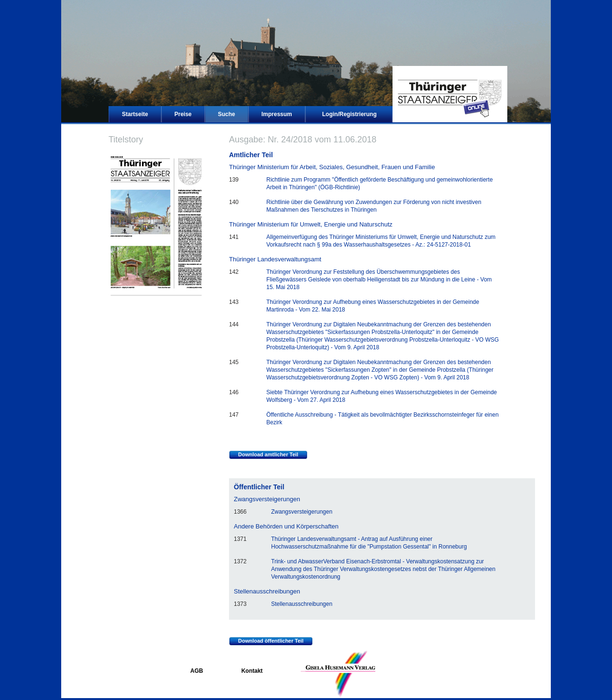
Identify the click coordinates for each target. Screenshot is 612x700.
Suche (227, 114)
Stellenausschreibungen (302, 604)
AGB (197, 671)
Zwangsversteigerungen (302, 512)
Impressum (277, 114)
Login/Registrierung (350, 114)
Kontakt (252, 671)
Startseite (135, 114)
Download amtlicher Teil (264, 455)
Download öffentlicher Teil (266, 641)
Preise (183, 114)
